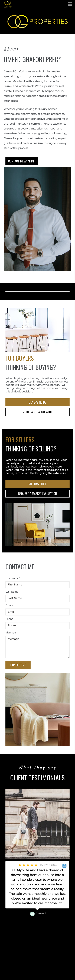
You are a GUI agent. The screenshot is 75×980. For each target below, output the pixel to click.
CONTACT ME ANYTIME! (22, 161)
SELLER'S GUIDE (37, 484)
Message (11, 632)
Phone (9, 619)
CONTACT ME (19, 665)
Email (9, 605)
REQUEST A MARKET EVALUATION (37, 493)
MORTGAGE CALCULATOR (37, 412)
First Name (13, 578)
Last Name (13, 592)
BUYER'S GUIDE (37, 402)
